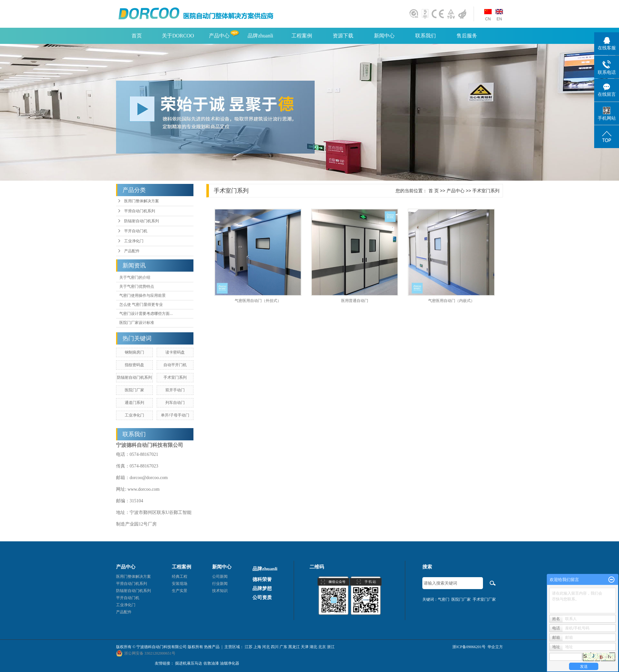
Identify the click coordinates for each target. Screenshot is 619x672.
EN (499, 19)
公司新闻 (220, 577)
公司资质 (262, 597)
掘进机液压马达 (189, 663)
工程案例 (302, 36)
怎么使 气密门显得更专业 (141, 305)
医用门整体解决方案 (142, 201)
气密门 (444, 599)
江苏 (249, 647)
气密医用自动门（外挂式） (258, 301)
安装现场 (180, 584)
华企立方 (495, 647)
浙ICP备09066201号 (469, 647)
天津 (305, 647)
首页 (137, 36)
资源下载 (343, 36)
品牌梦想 (262, 588)
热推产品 (212, 647)
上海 (257, 647)
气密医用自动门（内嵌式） (451, 301)
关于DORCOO (178, 36)
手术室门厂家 (484, 599)
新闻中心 (384, 36)
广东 (283, 647)
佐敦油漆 (211, 663)
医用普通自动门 (355, 301)
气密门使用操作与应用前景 (142, 296)
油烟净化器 (230, 663)
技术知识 (220, 591)
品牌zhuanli (260, 36)
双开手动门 (175, 390)
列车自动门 (175, 403)
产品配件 (132, 251)
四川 (275, 647)
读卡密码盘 (175, 352)
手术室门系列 (175, 377)
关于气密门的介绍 (135, 277)
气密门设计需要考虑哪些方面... (146, 314)
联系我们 (426, 36)
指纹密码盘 (134, 365)
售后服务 (467, 36)
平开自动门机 (136, 231)
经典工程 (180, 577)
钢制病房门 (134, 352)
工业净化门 (134, 241)
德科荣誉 (262, 579)
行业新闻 (220, 584)
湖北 (313, 647)
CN (488, 19)
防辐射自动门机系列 (142, 221)
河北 (266, 647)
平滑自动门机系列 (140, 211)
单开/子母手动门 (175, 415)
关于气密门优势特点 (137, 286)
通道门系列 (134, 403)
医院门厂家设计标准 (137, 323)
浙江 (331, 647)
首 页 (434, 191)
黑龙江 (294, 647)
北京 (322, 647)
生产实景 (180, 591)
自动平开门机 (175, 365)
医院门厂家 (134, 390)
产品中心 (219, 36)
